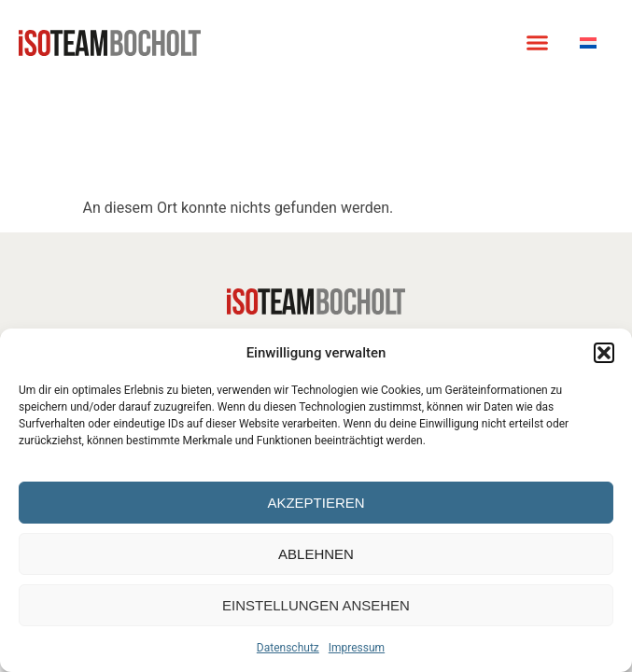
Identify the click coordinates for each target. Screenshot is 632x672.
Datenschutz (288, 648)
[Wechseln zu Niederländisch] (588, 42)
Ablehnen (316, 554)
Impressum (357, 648)
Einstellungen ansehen (316, 605)
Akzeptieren (316, 503)
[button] (604, 353)
